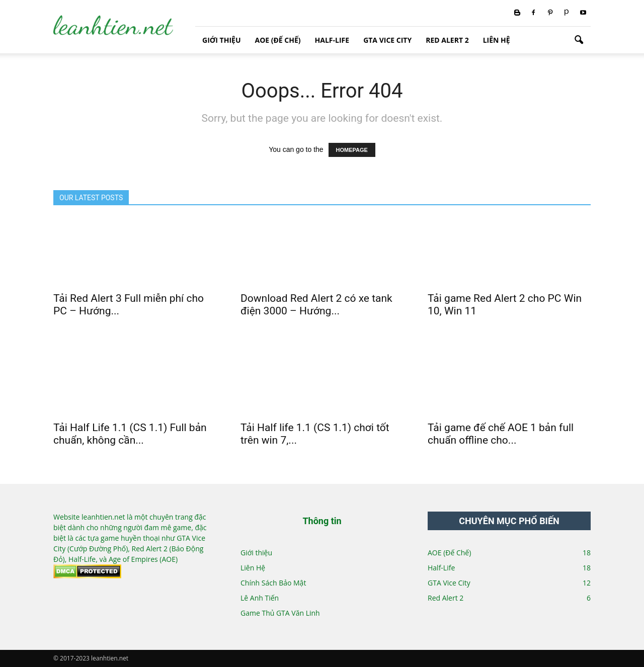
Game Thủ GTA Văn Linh (280, 613)
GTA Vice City (387, 40)
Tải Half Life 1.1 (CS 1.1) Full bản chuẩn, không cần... (130, 434)
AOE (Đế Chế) (277, 40)
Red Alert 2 (447, 40)
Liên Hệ (497, 40)
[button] (579, 40)
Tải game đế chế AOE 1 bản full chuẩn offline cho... (501, 434)
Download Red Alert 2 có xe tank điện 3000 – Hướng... (316, 305)
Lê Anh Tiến (260, 598)
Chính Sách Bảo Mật (273, 583)
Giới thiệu (221, 40)
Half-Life (332, 40)
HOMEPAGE (352, 150)
